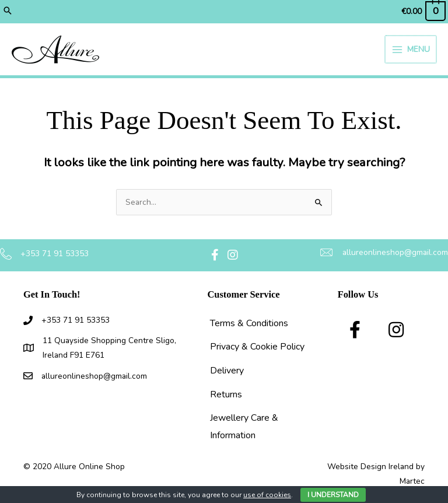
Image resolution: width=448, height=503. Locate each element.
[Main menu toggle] (411, 49)
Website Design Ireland (370, 467)
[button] (8, 12)
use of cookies (267, 495)
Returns (226, 394)
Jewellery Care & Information (244, 427)
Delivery (227, 371)
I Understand (333, 495)
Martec (412, 481)
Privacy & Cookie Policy (257, 347)
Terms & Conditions (249, 323)
